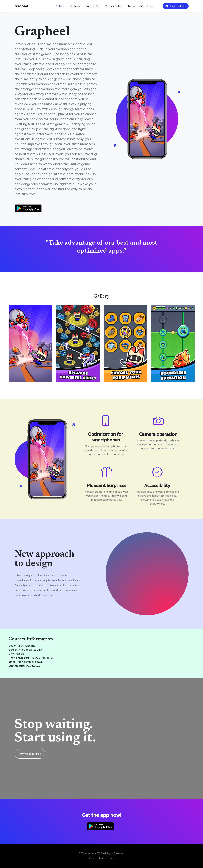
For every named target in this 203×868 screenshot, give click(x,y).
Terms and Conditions (141, 6)
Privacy (92, 858)
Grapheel (21, 6)
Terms (102, 858)
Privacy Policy (114, 6)
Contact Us (93, 6)
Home (112, 858)
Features (75, 6)
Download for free (30, 754)
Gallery (60, 6)
